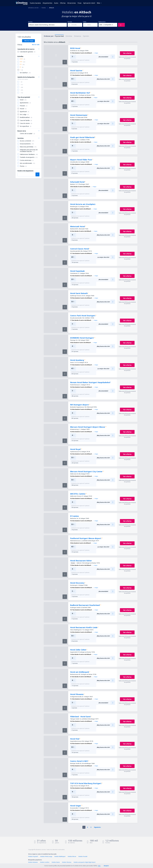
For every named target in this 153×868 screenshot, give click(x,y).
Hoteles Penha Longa (46, 856)
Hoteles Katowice (33, 862)
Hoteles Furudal (83, 856)
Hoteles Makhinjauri (60, 856)
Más (98, 3)
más (99, 866)
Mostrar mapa (28, 41)
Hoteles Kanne (56, 862)
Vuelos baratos (35, 3)
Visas (80, 3)
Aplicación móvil (89, 3)
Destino (30, 22)
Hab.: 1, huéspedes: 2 (106, 25)
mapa (96, 53)
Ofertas (63, 3)
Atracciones (72, 3)
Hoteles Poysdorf (33, 856)
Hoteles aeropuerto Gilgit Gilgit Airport (85, 862)
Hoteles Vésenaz (67, 862)
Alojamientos (47, 3)
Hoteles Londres (45, 862)
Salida (85, 22)
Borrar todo (36, 45)
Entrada (70, 22)
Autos (56, 3)
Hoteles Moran (72, 856)
